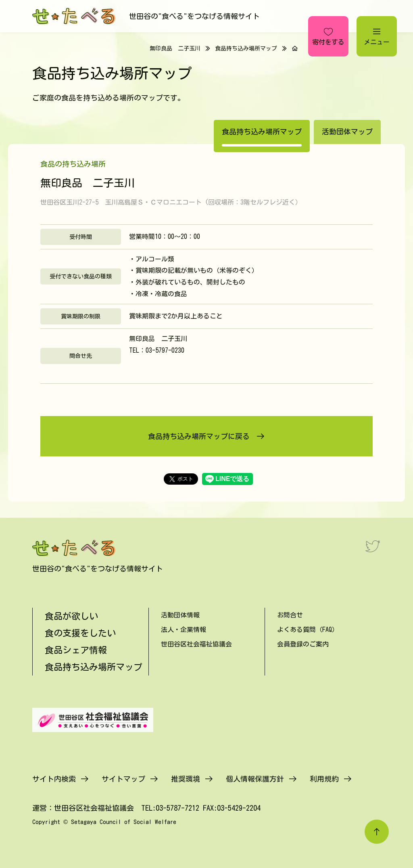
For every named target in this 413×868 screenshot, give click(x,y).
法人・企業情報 (184, 630)
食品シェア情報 (76, 650)
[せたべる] (75, 16)
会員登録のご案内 (303, 644)
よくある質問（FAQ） (308, 630)
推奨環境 (186, 779)
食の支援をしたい (80, 633)
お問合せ (290, 615)
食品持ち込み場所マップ (246, 48)
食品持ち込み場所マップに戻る (199, 436)
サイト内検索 (54, 779)
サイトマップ (123, 779)
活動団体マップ (347, 132)
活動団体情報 (180, 615)
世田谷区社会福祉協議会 (196, 644)
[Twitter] (373, 546)
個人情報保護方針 (255, 779)
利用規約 (324, 779)
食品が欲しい (71, 616)
